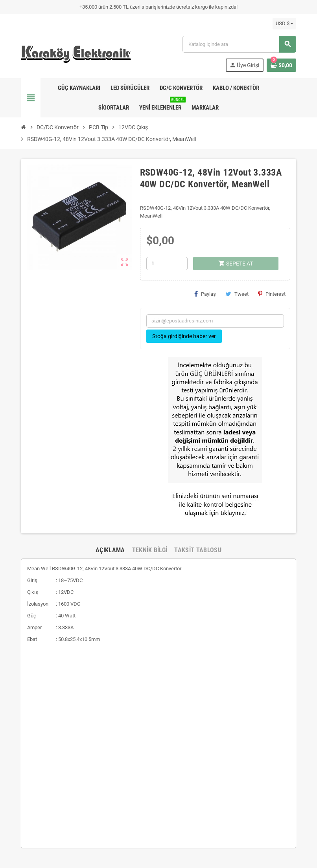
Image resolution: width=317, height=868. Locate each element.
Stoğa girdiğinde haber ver (184, 336)
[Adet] (167, 264)
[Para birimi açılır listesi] (284, 24)
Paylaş (205, 294)
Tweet (237, 294)
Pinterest (272, 294)
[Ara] (239, 44)
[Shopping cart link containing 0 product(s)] (281, 65)
